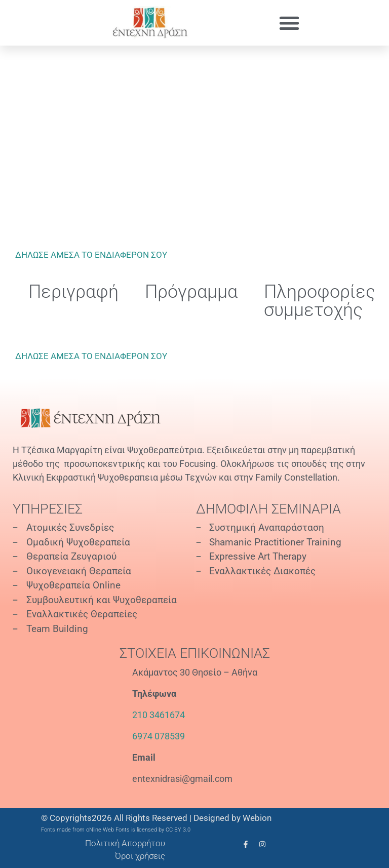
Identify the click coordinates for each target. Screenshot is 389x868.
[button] (289, 23)
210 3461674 (159, 715)
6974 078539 (159, 736)
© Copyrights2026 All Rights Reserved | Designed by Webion (156, 818)
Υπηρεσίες (48, 509)
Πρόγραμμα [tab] (191, 292)
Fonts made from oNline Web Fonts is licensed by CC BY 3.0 (116, 830)
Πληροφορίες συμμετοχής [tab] (320, 301)
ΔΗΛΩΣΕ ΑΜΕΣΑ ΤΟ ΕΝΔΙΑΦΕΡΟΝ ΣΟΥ (91, 255)
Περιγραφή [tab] (73, 292)
